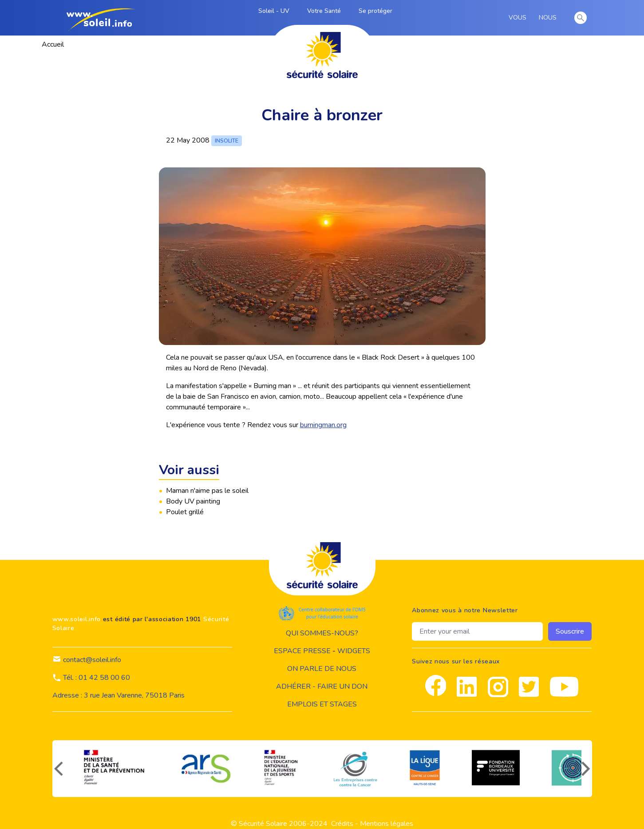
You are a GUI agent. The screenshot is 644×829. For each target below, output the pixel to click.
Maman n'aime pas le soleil (207, 491)
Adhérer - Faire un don (322, 686)
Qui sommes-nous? (322, 633)
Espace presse (302, 651)
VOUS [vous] (519, 18)
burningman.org (323, 425)
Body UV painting (193, 501)
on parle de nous (322, 669)
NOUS (549, 18)
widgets (354, 651)
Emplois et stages (322, 704)
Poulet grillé (185, 512)
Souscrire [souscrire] (570, 631)
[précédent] (58, 769)
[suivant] (587, 769)
